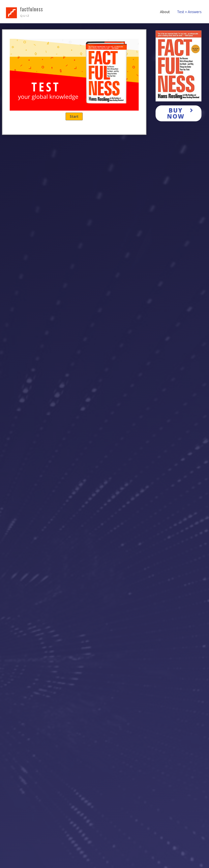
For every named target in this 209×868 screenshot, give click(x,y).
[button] (179, 113)
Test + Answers (189, 12)
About (165, 12)
